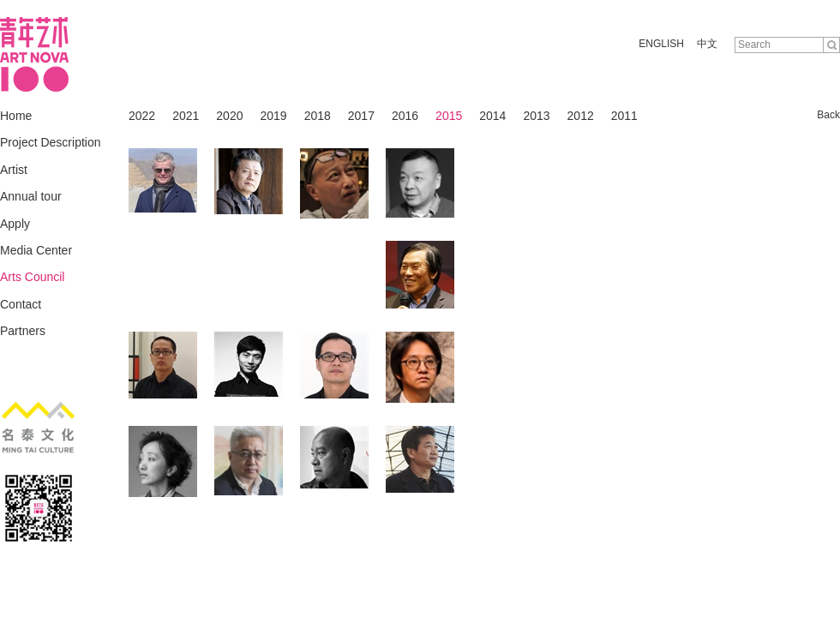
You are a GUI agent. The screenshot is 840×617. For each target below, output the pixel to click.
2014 (492, 116)
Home (16, 116)
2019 (273, 116)
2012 (581, 116)
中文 (707, 44)
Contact (21, 304)
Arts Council (32, 277)
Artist (14, 170)
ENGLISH (661, 44)
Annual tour (31, 196)
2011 (624, 116)
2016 (405, 116)
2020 (229, 116)
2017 (361, 116)
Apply (15, 224)
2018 (318, 116)
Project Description (51, 142)
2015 (449, 116)
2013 (536, 116)
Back (828, 115)
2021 (186, 116)
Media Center (36, 250)
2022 (142, 116)
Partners (23, 331)
